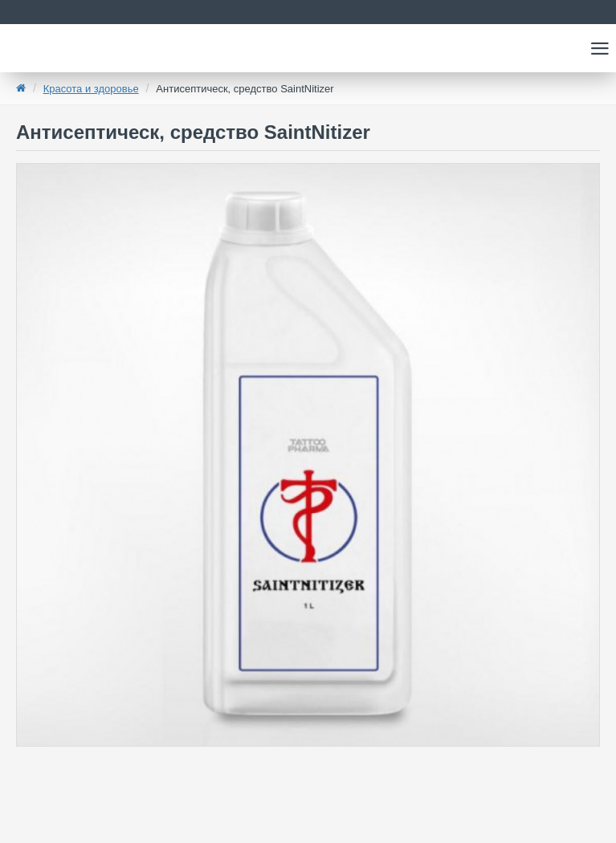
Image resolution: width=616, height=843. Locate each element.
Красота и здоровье (91, 89)
